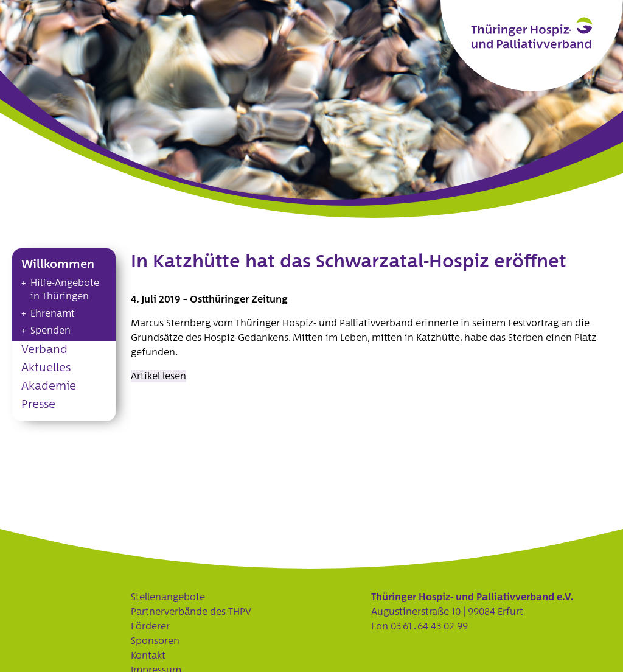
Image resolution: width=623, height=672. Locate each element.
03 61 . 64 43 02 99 (429, 626)
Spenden (50, 331)
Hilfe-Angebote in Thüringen (65, 290)
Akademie (49, 386)
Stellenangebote (168, 597)
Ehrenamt (53, 313)
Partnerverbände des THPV (191, 612)
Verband (44, 350)
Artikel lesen (158, 376)
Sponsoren (155, 641)
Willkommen (58, 264)
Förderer (150, 626)
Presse (38, 404)
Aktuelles (46, 368)
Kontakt (148, 656)
